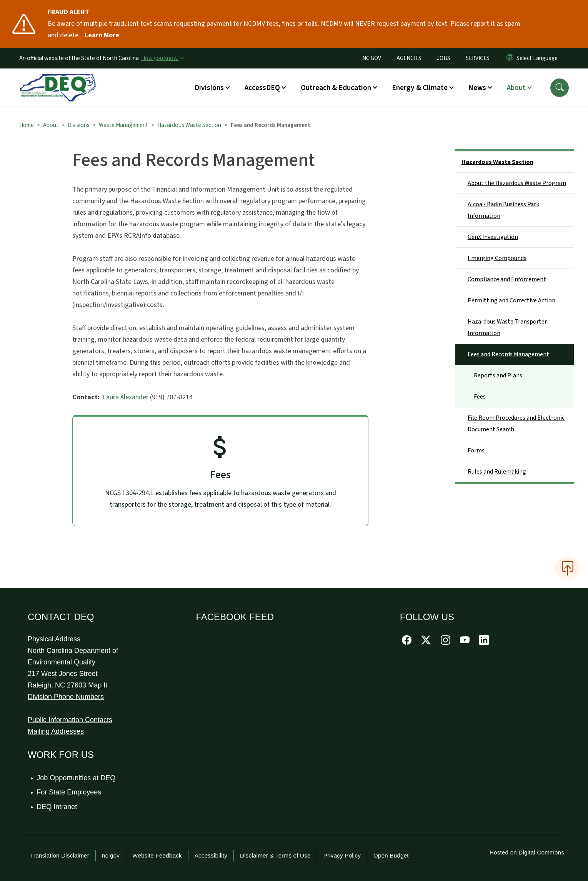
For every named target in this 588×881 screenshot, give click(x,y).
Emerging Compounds (497, 258)
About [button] (516, 88)
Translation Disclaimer (60, 855)
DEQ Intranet (57, 807)
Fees (480, 397)
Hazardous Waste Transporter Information (507, 327)
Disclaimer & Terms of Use (275, 855)
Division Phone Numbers (66, 697)
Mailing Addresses (56, 731)
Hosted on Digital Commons (527, 852)
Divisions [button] (209, 88)
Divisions (79, 125)
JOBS (444, 58)
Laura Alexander (126, 397)
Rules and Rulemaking (497, 472)
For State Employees (69, 792)
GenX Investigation (493, 237)
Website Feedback (157, 855)
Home (27, 125)
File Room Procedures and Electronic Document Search (516, 424)
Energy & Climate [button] (420, 88)
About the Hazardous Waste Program (517, 183)
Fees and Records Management (508, 354)
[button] (560, 88)
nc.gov (111, 855)
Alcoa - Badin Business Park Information (503, 210)
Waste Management (123, 125)
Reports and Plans (498, 375)
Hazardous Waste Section (189, 125)
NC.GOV (372, 58)
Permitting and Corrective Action (511, 300)
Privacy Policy (342, 855)
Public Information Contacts (70, 720)
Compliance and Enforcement (507, 279)
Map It (98, 685)
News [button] (477, 88)
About (51, 125)
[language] (539, 58)
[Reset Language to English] (510, 58)
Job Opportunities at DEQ (76, 778)
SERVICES (478, 58)
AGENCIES (409, 58)
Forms (476, 451)
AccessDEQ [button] (262, 88)
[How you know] (162, 58)
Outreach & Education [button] (336, 88)
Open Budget (391, 855)
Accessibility (211, 855)
